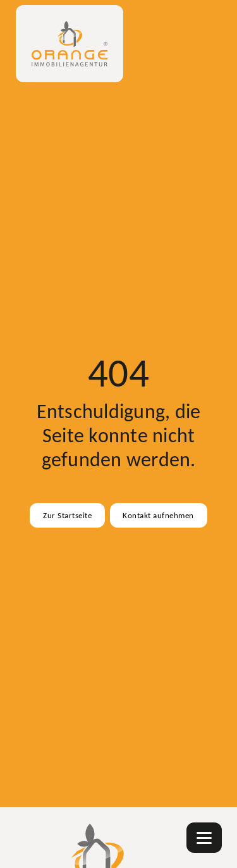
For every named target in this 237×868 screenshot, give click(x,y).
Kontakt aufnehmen (158, 515)
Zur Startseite (67, 515)
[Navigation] (204, 838)
